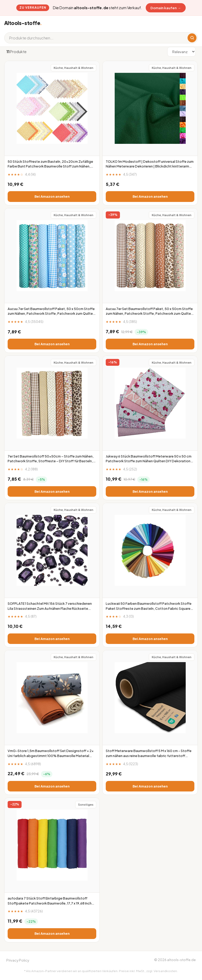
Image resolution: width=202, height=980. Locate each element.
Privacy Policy (18, 960)
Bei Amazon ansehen (52, 196)
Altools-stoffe (23, 23)
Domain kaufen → (166, 8)
